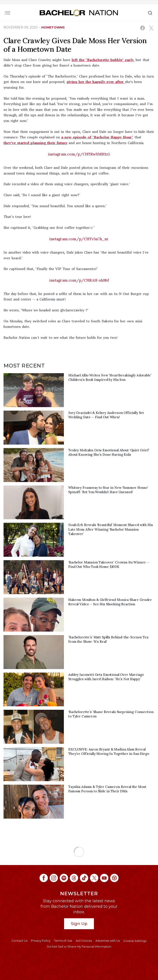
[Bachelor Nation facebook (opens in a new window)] (44, 878)
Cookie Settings (135, 941)
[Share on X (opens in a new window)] (151, 28)
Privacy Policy (41, 941)
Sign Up (79, 924)
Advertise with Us (108, 941)
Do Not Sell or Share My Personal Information (79, 946)
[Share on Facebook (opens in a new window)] (143, 28)
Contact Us (20, 941)
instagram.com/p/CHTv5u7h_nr (79, 239)
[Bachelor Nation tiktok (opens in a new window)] (84, 878)
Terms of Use (63, 941)
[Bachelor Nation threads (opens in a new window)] (74, 878)
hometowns (53, 27)
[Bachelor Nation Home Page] (79, 13)
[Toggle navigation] (8, 13)
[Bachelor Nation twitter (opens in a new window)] (94, 878)
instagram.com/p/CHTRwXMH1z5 (79, 154)
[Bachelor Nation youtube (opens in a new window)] (104, 878)
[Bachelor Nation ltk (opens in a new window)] (114, 878)
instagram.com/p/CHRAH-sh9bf (79, 280)
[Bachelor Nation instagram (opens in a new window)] (54, 878)
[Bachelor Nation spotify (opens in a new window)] (64, 878)
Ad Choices (84, 941)
